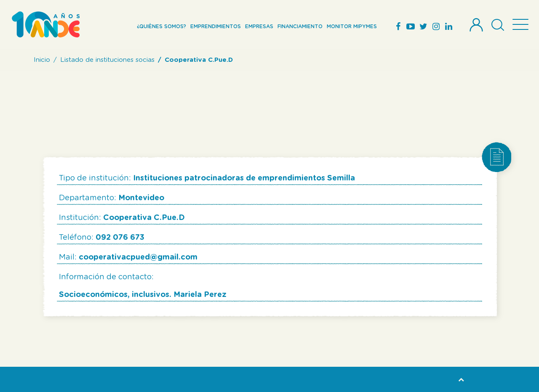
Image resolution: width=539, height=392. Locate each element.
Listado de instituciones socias (107, 60)
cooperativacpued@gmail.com (138, 257)
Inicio (42, 60)
